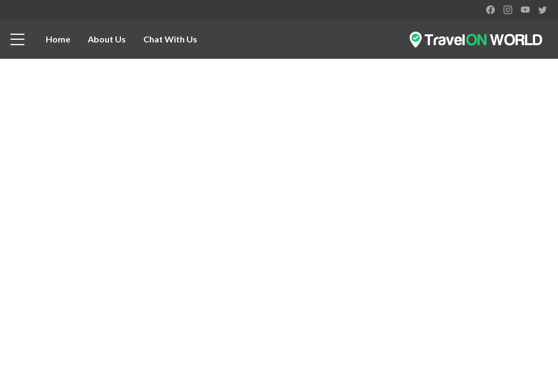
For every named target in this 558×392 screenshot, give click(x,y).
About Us (107, 39)
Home (58, 39)
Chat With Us (170, 39)
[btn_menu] (17, 39)
